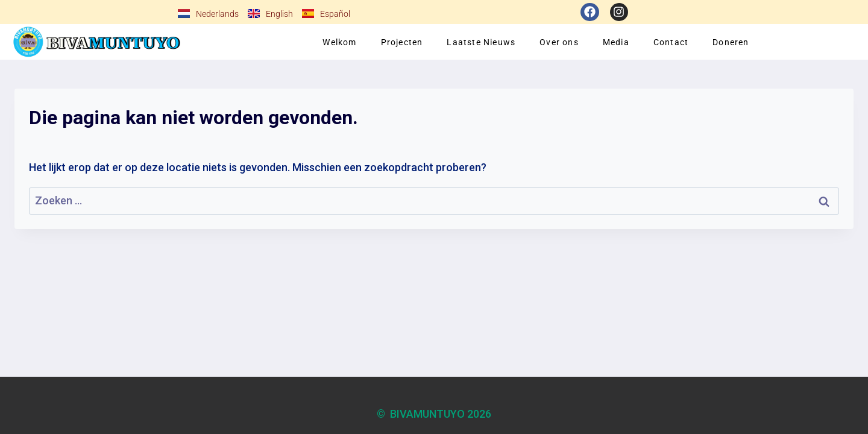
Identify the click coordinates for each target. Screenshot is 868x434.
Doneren (731, 42)
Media (616, 42)
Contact (671, 42)
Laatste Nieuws (481, 42)
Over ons (559, 42)
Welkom (339, 42)
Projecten (402, 42)
